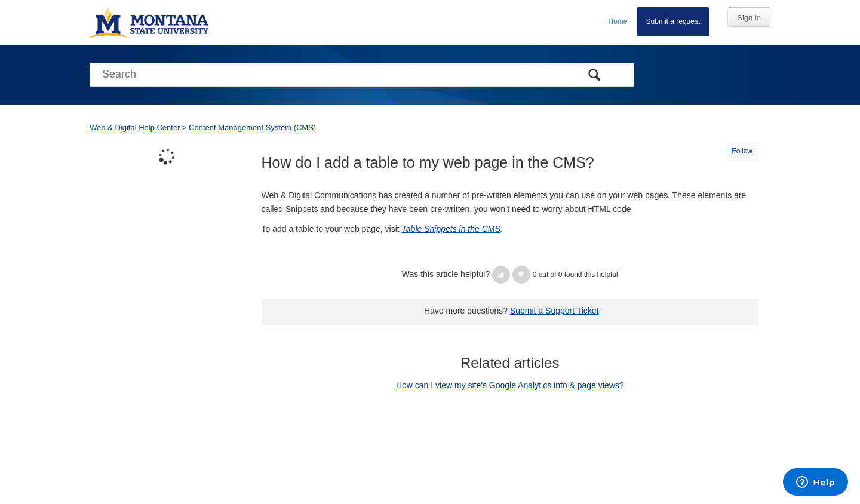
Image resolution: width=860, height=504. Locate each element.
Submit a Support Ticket (555, 311)
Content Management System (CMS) (252, 127)
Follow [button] (742, 151)
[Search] (362, 75)
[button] (501, 275)
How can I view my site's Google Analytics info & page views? (510, 385)
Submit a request (673, 21)
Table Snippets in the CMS (451, 229)
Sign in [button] (749, 18)
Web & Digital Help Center (135, 127)
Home (618, 21)
